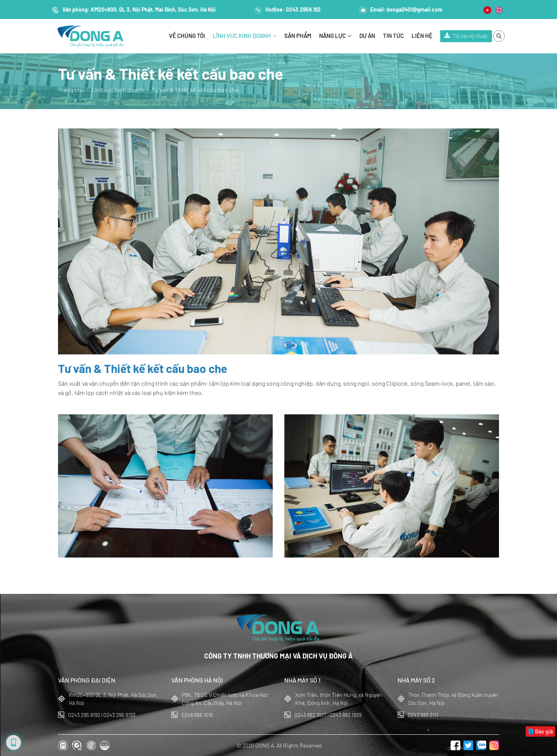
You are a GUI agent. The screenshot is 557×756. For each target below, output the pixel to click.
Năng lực (335, 36)
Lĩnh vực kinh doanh (245, 36)
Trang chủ (71, 90)
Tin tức (393, 36)
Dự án (367, 36)
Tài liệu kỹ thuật (466, 36)
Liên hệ (422, 36)
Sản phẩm (298, 36)
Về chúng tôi (187, 36)
